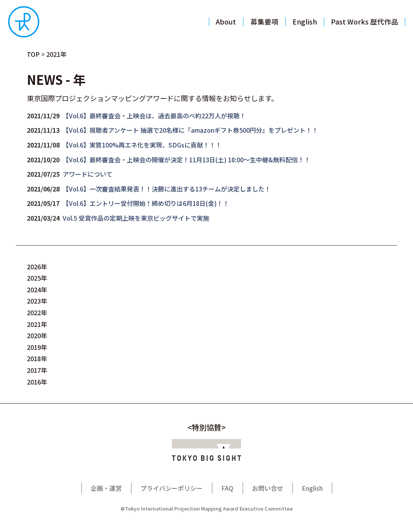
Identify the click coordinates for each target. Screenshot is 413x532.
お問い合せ (268, 488)
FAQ (227, 488)
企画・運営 (106, 488)
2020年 (37, 335)
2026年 (37, 267)
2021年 (37, 324)
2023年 (37, 301)
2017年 (37, 370)
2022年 (37, 313)
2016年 (37, 382)
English (312, 488)
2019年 (37, 347)
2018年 (37, 358)
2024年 (37, 290)
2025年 (37, 278)
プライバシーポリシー (171, 488)
